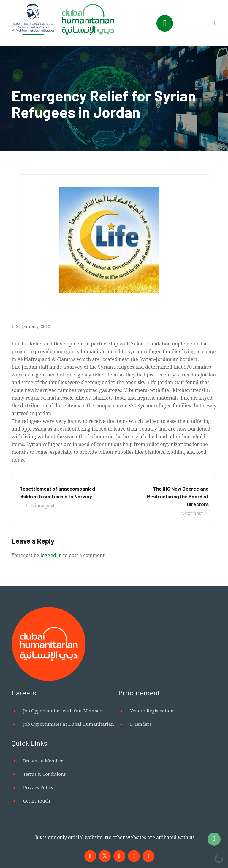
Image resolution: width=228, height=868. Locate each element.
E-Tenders (141, 724)
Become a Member (43, 761)
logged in (51, 555)
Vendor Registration (152, 711)
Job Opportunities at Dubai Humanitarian (69, 724)
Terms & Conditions (45, 774)
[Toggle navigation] (165, 23)
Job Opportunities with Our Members (63, 711)
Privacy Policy (38, 787)
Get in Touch (37, 801)
